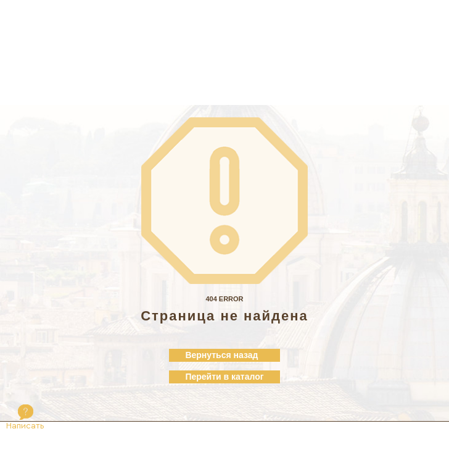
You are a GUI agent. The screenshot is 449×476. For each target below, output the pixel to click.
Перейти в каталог (224, 377)
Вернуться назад (221, 355)
